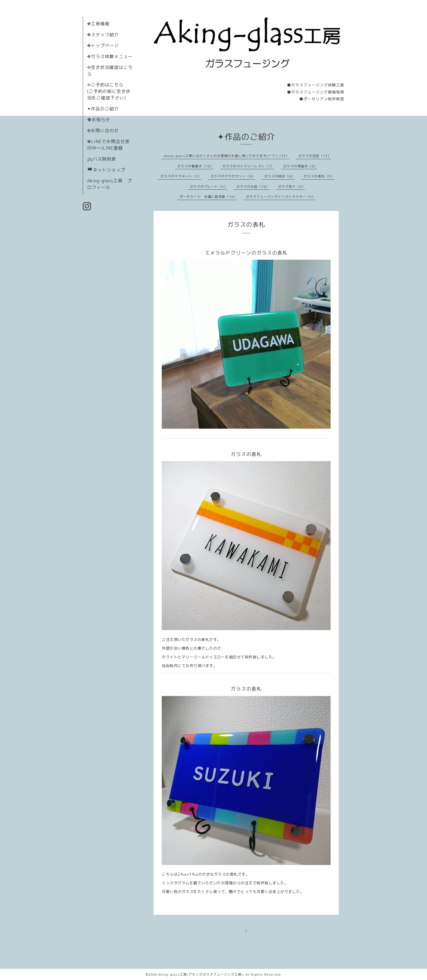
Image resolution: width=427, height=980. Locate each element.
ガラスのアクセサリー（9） (233, 176)
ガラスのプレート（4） (209, 187)
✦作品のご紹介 (103, 109)
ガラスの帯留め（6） (300, 166)
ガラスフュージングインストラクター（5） (281, 197)
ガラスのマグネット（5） (181, 176)
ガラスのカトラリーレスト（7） (248, 166)
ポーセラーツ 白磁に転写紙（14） (208, 197)
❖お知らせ (99, 120)
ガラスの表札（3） (319, 176)
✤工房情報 (98, 24)
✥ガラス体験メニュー (110, 56)
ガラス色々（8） (292, 187)
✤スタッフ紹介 (103, 35)
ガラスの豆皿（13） (315, 156)
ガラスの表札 (246, 224)
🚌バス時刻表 (102, 159)
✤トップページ (103, 46)
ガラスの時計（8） (279, 176)
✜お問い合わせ (103, 131)
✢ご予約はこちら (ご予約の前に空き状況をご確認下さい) (109, 91)
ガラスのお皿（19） (253, 187)
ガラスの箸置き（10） (195, 166)
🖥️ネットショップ (106, 170)
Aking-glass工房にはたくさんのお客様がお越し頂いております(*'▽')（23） (226, 156)
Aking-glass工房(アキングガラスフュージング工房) (201, 974)
